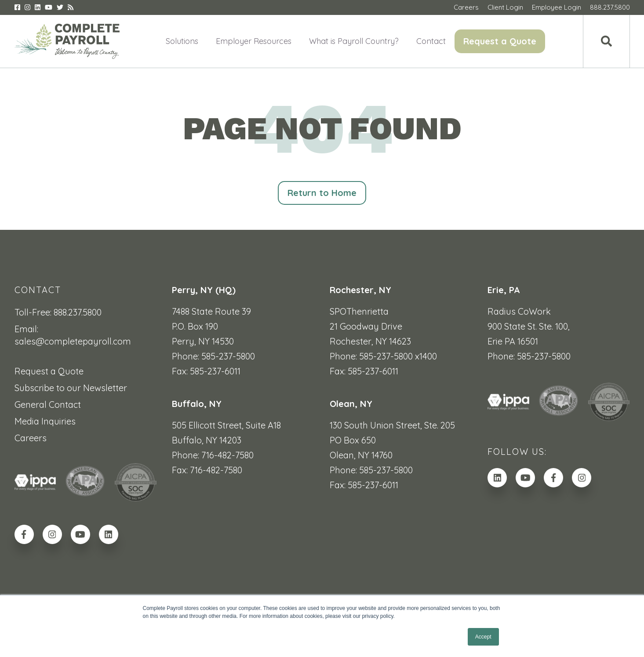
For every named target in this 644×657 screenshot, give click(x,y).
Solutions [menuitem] (182, 41)
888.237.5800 (610, 7)
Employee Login (557, 7)
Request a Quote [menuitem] (500, 41)
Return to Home (322, 193)
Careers (466, 7)
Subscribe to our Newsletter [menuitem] (71, 388)
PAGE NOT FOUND (322, 129)
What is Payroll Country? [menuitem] (354, 41)
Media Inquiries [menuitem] (45, 421)
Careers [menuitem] (31, 438)
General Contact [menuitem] (48, 405)
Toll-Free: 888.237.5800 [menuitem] (58, 312)
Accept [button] (483, 637)
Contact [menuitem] (431, 41)
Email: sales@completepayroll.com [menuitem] (73, 335)
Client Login (505, 7)
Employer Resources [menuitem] (254, 41)
